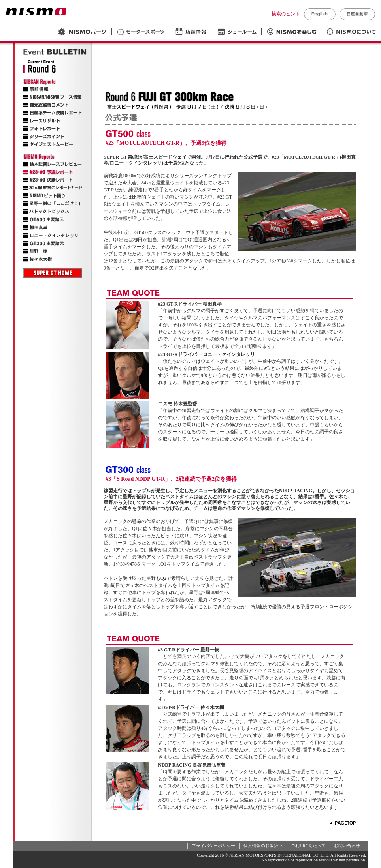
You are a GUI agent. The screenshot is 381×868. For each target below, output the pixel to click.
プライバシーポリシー (213, 846)
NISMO (36, 12)
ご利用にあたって (308, 846)
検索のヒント (286, 14)
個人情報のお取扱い (263, 846)
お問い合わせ (347, 846)
